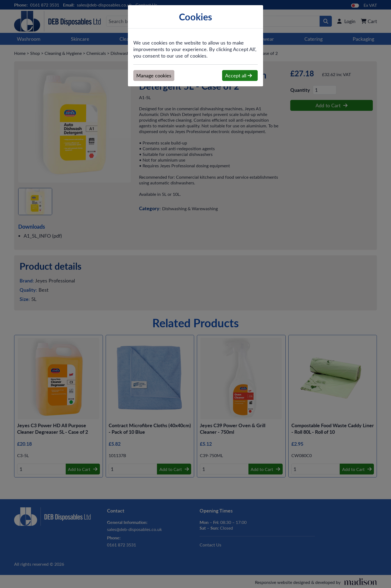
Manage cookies (154, 76)
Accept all (239, 76)
